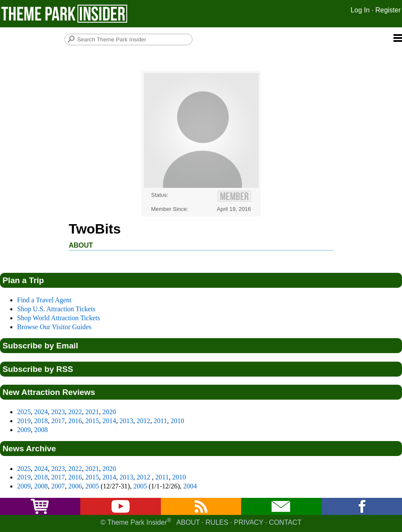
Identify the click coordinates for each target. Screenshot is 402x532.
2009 (24, 430)
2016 (75, 421)
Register (388, 10)
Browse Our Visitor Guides (54, 327)
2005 (92, 486)
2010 (177, 421)
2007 (58, 486)
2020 (109, 412)
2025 (24, 412)
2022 (75, 412)
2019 (24, 421)
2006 (75, 486)
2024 (41, 412)
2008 (41, 430)
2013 (126, 421)
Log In (360, 10)
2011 (160, 421)
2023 (58, 412)
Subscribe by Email (40, 346)
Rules (217, 522)
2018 (41, 421)
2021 (92, 412)
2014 (109, 421)
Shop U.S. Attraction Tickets (56, 309)
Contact (285, 522)
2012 (143, 421)
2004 (190, 486)
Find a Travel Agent (44, 300)
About (188, 522)
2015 (92, 421)
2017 (58, 421)
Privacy (249, 522)
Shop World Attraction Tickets (58, 318)
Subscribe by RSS (38, 369)
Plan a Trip (23, 280)
